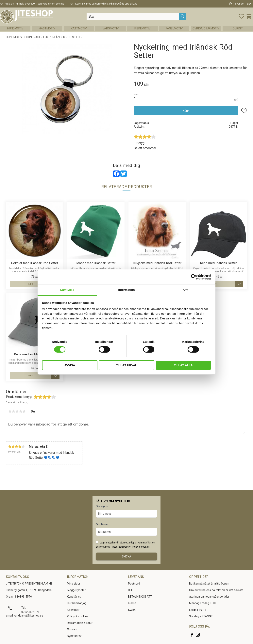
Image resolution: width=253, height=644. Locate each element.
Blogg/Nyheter (76, 590)
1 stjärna (10, 411)
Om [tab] (186, 290)
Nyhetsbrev (74, 636)
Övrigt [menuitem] (238, 29)
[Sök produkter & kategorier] (133, 16)
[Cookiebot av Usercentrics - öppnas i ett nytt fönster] (194, 277)
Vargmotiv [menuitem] (111, 29)
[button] (242, 16)
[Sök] (183, 16)
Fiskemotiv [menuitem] (142, 29)
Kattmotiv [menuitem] (79, 29)
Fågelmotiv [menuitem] (174, 29)
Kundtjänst (74, 597)
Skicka (127, 556)
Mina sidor (74, 584)
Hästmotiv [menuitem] (47, 29)
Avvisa (70, 365)
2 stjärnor (13, 411)
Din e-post (102, 506)
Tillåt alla (183, 365)
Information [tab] (126, 290)
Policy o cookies (141, 547)
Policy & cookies (78, 616)
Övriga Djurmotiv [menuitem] (206, 29)
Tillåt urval (126, 365)
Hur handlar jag (77, 603)
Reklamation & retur (80, 623)
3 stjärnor (17, 411)
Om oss (72, 629)
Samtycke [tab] (67, 290)
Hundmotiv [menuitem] (15, 29)
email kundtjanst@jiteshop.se (25, 616)
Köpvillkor (73, 610)
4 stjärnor (21, 411)
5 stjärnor (24, 411)
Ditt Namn (102, 524)
